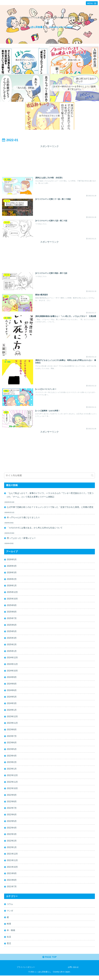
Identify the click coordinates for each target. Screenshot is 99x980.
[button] (92, 476)
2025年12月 (12, 593)
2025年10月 (12, 600)
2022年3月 (12, 838)
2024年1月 (12, 712)
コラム (10, 908)
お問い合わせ (73, 972)
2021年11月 (12, 864)
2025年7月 (12, 620)
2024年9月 (12, 679)
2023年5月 (12, 752)
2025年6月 (12, 626)
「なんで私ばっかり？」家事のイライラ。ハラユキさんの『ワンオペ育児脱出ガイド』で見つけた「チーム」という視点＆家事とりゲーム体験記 (50, 496)
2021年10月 (12, 871)
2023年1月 (12, 772)
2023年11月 (12, 725)
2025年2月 (12, 646)
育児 (9, 948)
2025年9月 (12, 607)
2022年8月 (12, 805)
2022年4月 (12, 831)
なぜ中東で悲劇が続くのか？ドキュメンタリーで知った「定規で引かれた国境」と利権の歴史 (50, 508)
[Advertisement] (49, 160)
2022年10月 (12, 792)
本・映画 (11, 935)
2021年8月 (12, 884)
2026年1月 (12, 587)
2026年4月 (12, 567)
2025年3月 (12, 640)
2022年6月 (12, 818)
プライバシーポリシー (26, 972)
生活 (9, 941)
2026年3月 (12, 574)
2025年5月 (12, 633)
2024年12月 (12, 660)
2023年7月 (12, 739)
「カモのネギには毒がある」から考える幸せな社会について (35, 529)
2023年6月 (12, 745)
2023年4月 (12, 758)
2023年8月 (12, 732)
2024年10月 (12, 673)
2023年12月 (12, 719)
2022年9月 (12, 798)
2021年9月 (12, 877)
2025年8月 (12, 613)
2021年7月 (12, 890)
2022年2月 (12, 844)
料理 (9, 928)
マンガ (10, 915)
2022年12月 (12, 778)
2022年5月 (12, 825)
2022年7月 (12, 811)
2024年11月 (12, 666)
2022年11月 (12, 785)
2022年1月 (12, 851)
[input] (49, 476)
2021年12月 (12, 857)
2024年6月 (12, 692)
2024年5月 (12, 699)
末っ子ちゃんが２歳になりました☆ (23, 518)
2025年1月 (12, 653)
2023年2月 (12, 765)
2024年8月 (12, 686)
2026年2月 (12, 580)
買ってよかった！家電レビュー (21, 539)
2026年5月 (12, 560)
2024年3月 (12, 706)
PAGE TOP (49, 962)
